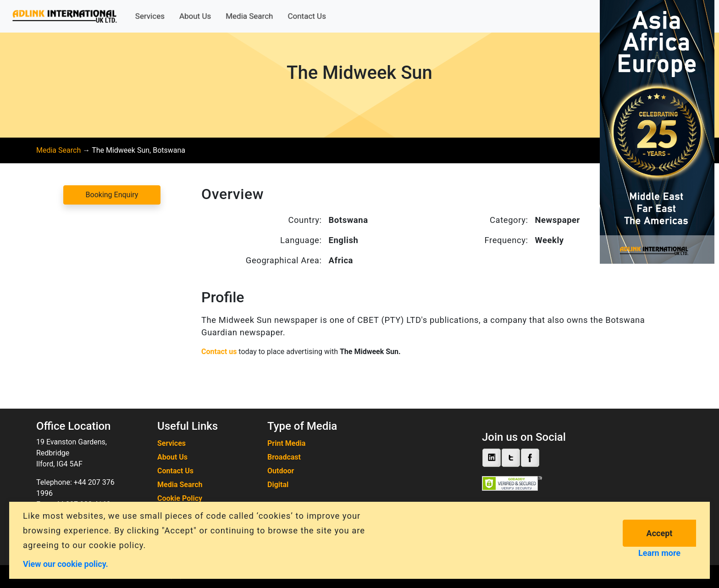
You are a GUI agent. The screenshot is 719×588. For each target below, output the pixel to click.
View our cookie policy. (66, 563)
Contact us (219, 352)
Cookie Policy (180, 498)
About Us (195, 16)
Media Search (249, 16)
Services (150, 16)
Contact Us (307, 16)
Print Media (286, 443)
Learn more (659, 553)
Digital (278, 485)
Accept (660, 533)
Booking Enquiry (112, 195)
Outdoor (281, 471)
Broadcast (284, 457)
